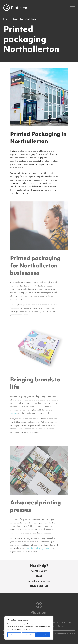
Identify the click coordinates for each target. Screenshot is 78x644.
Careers (61, 626)
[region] (29, 628)
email (39, 576)
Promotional (67, 622)
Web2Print (55, 622)
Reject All (29, 635)
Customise (14, 635)
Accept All (43, 635)
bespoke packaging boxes (37, 548)
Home (5, 19)
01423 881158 (39, 586)
